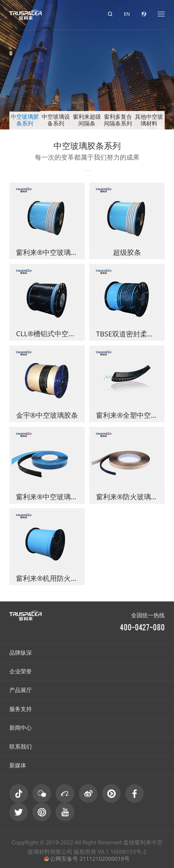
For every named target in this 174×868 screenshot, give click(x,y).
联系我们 (21, 747)
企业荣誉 (21, 671)
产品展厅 (21, 690)
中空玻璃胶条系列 (25, 120)
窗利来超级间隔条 (87, 120)
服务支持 (21, 709)
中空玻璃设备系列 (56, 120)
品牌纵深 (21, 653)
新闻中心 (21, 728)
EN (127, 14)
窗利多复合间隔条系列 (118, 120)
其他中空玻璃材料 (149, 120)
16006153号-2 (128, 852)
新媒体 (18, 765)
